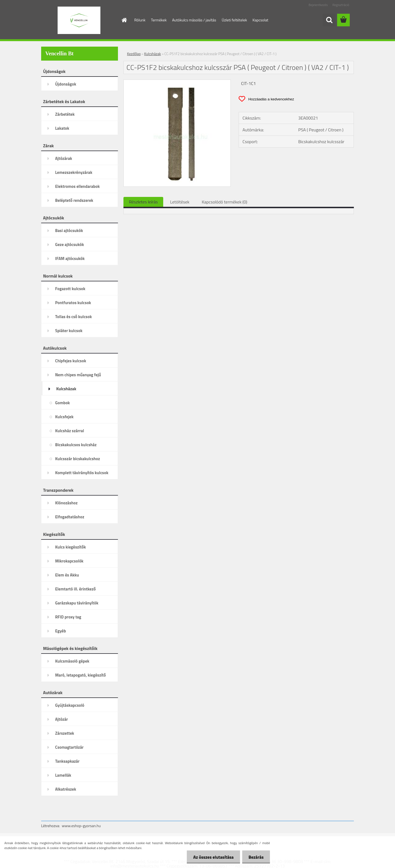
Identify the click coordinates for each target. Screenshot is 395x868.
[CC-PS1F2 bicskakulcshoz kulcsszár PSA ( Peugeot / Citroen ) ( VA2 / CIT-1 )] (177, 82)
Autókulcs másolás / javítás (194, 20)
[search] (329, 20)
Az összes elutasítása (212, 857)
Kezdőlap (134, 54)
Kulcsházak (153, 54)
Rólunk (140, 20)
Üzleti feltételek (234, 20)
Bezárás (256, 857)
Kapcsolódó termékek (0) (224, 202)
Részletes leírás (143, 202)
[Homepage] (124, 20)
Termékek (159, 20)
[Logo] (79, 20)
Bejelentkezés (318, 5)
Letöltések (180, 202)
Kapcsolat (261, 20)
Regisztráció (341, 5)
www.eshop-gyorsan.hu (81, 826)
